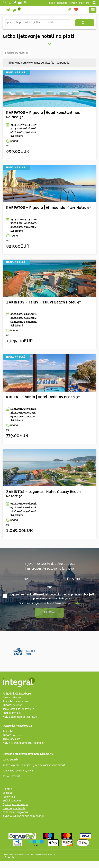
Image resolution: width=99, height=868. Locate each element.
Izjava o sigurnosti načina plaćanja (23, 816)
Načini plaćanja (12, 801)
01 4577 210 (28, 709)
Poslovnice (9, 797)
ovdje (77, 603)
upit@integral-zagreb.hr (23, 717)
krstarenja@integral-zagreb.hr (27, 743)
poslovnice (62, 3)
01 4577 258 (15, 713)
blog (81, 3)
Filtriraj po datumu (17, 53)
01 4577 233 (14, 709)
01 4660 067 (14, 739)
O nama (7, 789)
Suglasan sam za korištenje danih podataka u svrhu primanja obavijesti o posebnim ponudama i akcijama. (49, 597)
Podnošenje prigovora (15, 812)
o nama (51, 3)
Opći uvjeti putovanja (15, 805)
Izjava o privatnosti (14, 808)
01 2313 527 (14, 776)
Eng (88, 3)
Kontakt (73, 3)
